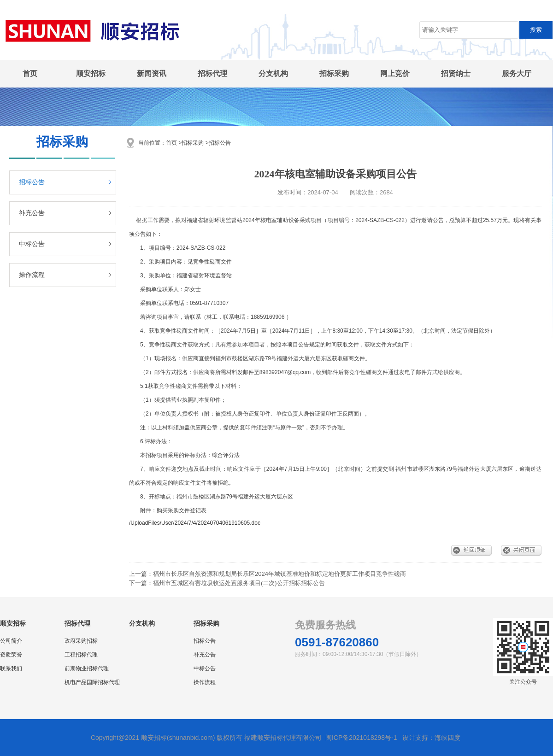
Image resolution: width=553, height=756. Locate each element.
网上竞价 (395, 73)
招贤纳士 (456, 73)
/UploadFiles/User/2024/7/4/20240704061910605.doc (195, 523)
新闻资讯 (152, 73)
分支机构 (273, 73)
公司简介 (11, 641)
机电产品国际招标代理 (92, 682)
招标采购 (334, 73)
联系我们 (11, 668)
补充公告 (32, 213)
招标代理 (212, 73)
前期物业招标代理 (87, 668)
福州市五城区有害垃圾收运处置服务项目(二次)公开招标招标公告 (239, 583)
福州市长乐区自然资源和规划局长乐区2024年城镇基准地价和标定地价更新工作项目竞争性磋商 (279, 574)
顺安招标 (91, 73)
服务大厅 (517, 73)
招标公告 (32, 182)
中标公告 (32, 244)
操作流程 (32, 275)
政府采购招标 (81, 641)
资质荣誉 (11, 655)
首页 (30, 73)
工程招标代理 (81, 655)
